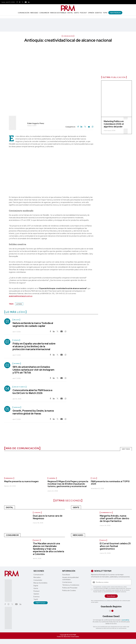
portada (19, 304)
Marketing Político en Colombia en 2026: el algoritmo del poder (114, 124)
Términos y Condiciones (71, 585)
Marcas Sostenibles (58, 13)
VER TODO (126, 449)
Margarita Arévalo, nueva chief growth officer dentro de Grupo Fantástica (114, 518)
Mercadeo (34, 13)
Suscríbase (66, 575)
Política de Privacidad (70, 588)
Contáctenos (67, 582)
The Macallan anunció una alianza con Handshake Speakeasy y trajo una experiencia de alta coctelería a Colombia (48, 549)
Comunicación (24, 13)
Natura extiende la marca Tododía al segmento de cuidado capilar (33, 324)
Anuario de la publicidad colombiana (70, 578)
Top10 (105, 13)
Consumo (37, 513)
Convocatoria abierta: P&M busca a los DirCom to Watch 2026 (32, 392)
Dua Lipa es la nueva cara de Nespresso (48, 517)
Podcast (83, 13)
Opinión (91, 13)
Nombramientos (106, 513)
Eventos (98, 13)
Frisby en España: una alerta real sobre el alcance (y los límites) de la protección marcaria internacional (34, 346)
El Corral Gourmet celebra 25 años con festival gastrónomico (115, 546)
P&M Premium (115, 13)
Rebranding (9, 478)
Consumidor (44, 13)
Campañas (52, 478)
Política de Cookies (69, 591)
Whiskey (37, 540)
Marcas (103, 540)
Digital (70, 13)
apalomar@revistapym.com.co (21, 296)
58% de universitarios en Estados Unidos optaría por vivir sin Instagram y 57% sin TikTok (33, 370)
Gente (76, 13)
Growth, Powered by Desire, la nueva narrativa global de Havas (33, 412)
